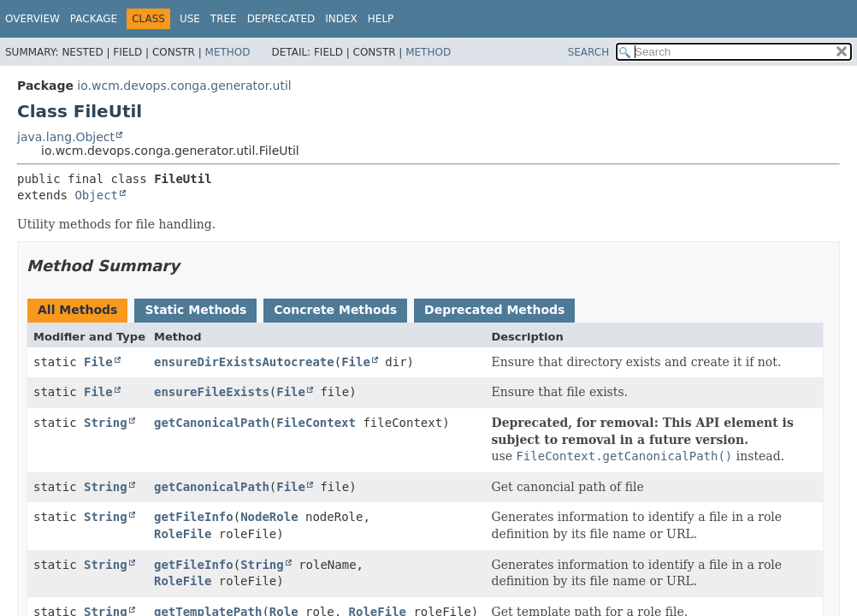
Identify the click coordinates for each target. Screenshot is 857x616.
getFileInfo (194, 517)
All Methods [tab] (77, 310)
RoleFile (183, 534)
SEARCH (589, 52)
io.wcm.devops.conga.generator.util (184, 86)
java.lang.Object (66, 137)
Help (381, 19)
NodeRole (269, 517)
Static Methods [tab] (195, 310)
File (98, 362)
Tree (224, 19)
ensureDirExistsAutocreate (244, 362)
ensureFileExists (212, 392)
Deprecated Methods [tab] (494, 310)
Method (228, 52)
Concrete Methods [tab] (335, 310)
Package (94, 19)
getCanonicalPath (212, 423)
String (106, 423)
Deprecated (281, 19)
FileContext (316, 423)
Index (341, 19)
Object (96, 195)
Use (190, 19)
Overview (33, 19)
